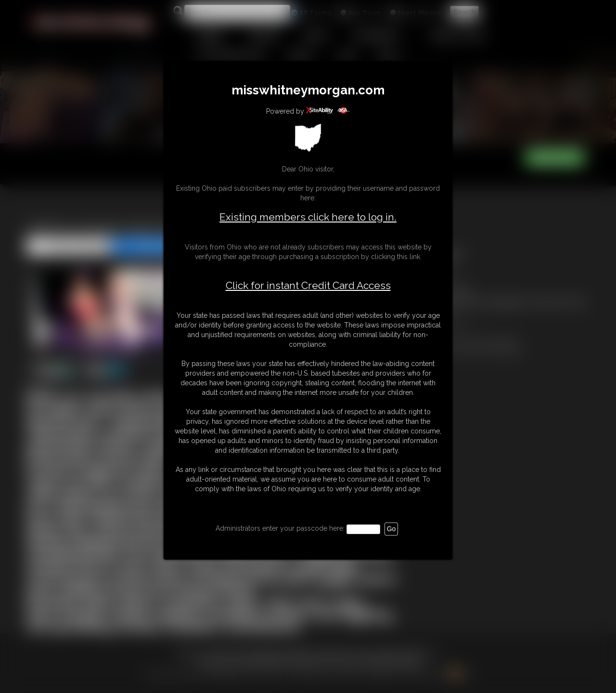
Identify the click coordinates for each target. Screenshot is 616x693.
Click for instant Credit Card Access (308, 286)
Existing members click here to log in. (308, 217)
